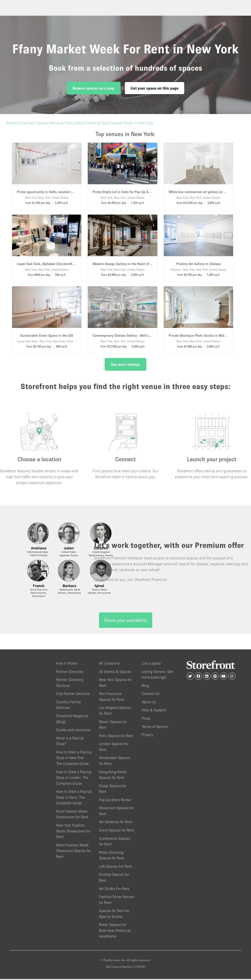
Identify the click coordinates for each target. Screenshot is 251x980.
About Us (149, 703)
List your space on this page (155, 88)
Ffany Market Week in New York (127, 123)
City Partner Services (73, 695)
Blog (145, 686)
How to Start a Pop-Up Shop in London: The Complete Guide (74, 779)
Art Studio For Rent (114, 890)
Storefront (14, 123)
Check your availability (126, 621)
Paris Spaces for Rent (116, 737)
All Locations (109, 664)
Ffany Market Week (81, 123)
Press (146, 720)
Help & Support (154, 711)
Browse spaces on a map (94, 88)
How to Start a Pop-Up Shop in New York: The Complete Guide (74, 759)
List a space (151, 664)
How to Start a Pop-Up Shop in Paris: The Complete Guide (74, 798)
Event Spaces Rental (43, 123)
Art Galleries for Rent (116, 823)
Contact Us (151, 695)
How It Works (67, 664)
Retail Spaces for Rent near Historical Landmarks (115, 932)
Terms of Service (155, 728)
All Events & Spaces (115, 673)
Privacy (147, 736)
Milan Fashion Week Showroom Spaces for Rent (74, 852)
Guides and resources (73, 731)
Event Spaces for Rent (117, 831)
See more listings (125, 364)
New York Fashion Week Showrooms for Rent (73, 832)
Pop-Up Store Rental (115, 801)
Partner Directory (70, 673)
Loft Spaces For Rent (116, 867)
